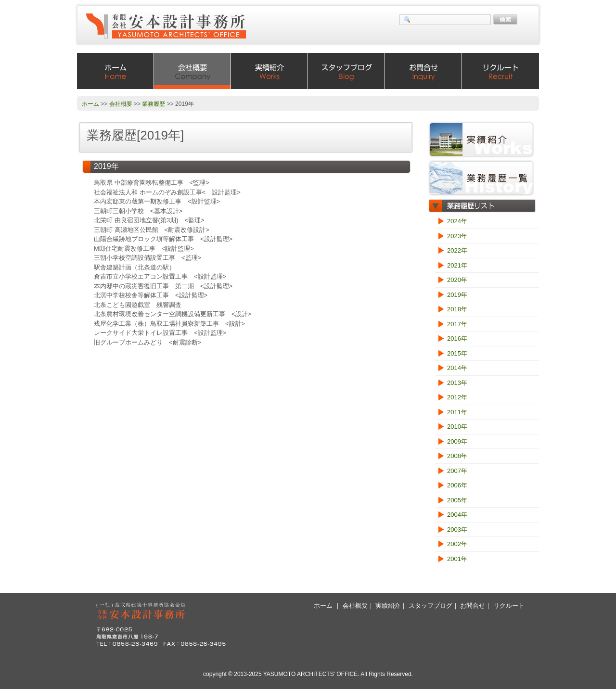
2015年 (457, 353)
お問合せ (423, 71)
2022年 (457, 250)
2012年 (457, 397)
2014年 (457, 368)
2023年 (457, 236)
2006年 (457, 485)
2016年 (457, 338)
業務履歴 (154, 104)
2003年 (457, 530)
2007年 (457, 471)
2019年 (457, 295)
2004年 (457, 515)
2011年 (457, 412)
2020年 (457, 280)
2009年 (457, 441)
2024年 (457, 221)
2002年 (457, 544)
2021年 (457, 265)
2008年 (457, 456)
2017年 (457, 324)
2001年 (457, 559)
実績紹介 (269, 71)
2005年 (457, 500)
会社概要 (192, 71)
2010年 (457, 427)
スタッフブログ (346, 71)
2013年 (457, 383)
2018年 (457, 309)
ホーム (115, 71)
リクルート (500, 71)
